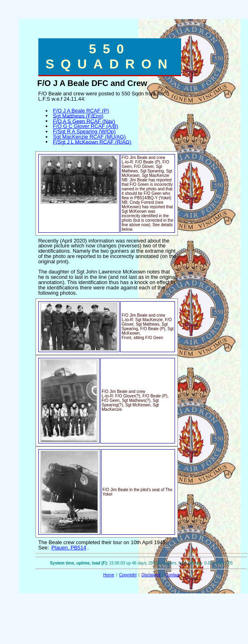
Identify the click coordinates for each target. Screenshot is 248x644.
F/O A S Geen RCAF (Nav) (84, 121)
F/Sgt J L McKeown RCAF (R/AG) (92, 142)
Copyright (128, 575)
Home (109, 575)
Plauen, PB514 (69, 548)
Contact (173, 575)
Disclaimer (151, 575)
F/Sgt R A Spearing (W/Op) (84, 131)
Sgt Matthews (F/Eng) (78, 116)
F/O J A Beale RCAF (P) (81, 111)
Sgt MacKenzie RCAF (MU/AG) (89, 137)
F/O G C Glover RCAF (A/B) (86, 126)
